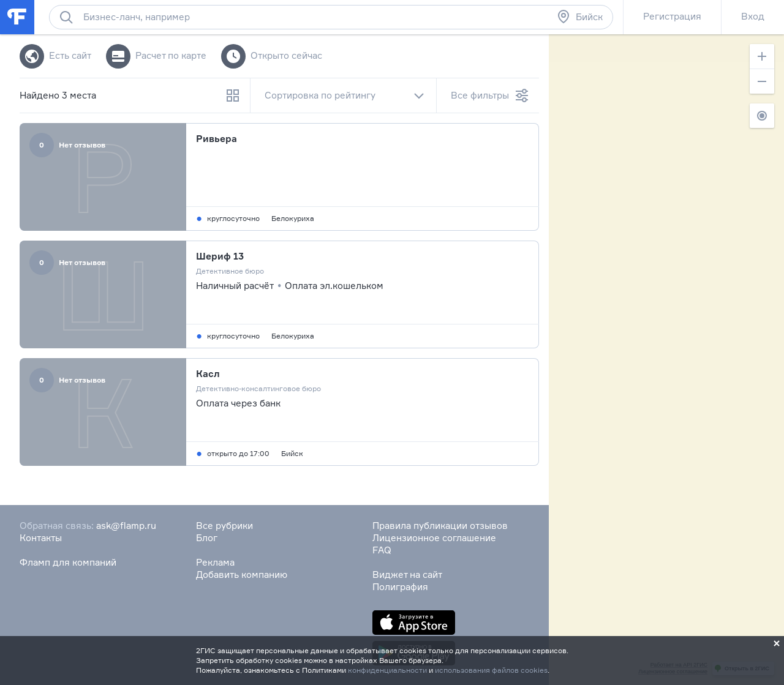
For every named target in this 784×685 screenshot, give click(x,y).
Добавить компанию (242, 575)
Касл (208, 374)
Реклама (215, 562)
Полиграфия (400, 587)
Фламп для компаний (68, 562)
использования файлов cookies (491, 670)
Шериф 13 (220, 256)
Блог (207, 538)
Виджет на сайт (407, 575)
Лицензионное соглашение (434, 538)
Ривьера (217, 139)
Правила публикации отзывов (440, 526)
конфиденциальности (387, 670)
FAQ (382, 550)
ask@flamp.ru (126, 526)
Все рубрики (224, 526)
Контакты (41, 538)
